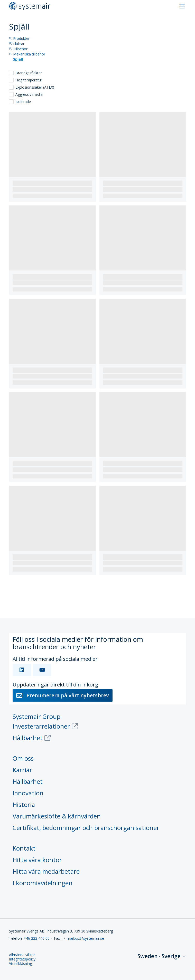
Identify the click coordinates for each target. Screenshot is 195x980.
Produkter (19, 39)
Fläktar (17, 44)
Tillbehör (18, 49)
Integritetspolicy (22, 959)
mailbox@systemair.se (85, 938)
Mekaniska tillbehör (27, 54)
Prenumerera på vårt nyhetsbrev (63, 695)
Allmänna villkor (22, 955)
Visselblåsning (20, 964)
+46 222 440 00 (37, 938)
